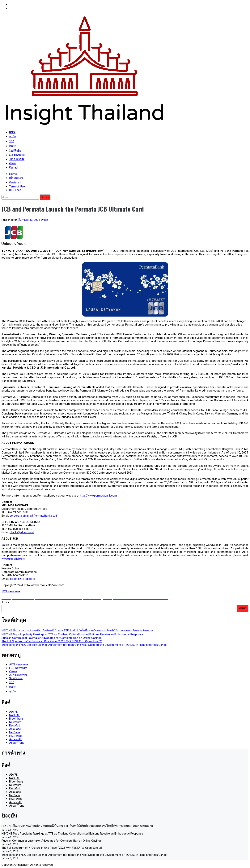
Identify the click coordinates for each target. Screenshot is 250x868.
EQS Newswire (18, 668)
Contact (14, 167)
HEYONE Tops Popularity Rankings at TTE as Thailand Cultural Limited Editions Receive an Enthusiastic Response (72, 634)
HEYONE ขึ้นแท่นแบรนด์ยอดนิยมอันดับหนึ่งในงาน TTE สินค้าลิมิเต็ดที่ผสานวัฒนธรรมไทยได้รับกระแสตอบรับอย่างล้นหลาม (77, 630)
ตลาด (13, 146)
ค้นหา (5, 602)
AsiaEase (15, 729)
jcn (46, 220)
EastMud (15, 726)
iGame (13, 163)
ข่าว (12, 141)
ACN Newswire (17, 155)
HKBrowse (16, 736)
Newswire (15, 722)
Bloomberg (16, 719)
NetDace (15, 732)
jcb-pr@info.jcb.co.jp (22, 579)
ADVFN (14, 712)
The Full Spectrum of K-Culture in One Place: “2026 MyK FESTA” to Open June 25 (52, 641)
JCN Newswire (17, 159)
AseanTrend (17, 743)
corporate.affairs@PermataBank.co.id (33, 516)
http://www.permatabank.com (98, 496)
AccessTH (16, 739)
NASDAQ (15, 715)
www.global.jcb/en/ (13, 559)
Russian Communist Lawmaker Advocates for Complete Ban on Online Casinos (52, 638)
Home (12, 132)
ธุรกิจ (13, 136)
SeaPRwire (15, 150)
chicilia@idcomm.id (22, 532)
